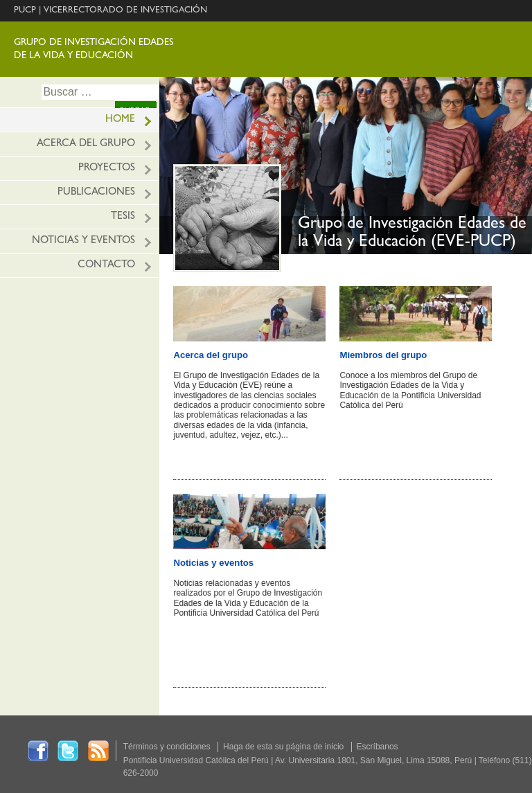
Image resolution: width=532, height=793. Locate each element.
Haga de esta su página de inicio (283, 747)
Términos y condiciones (167, 747)
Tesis (123, 217)
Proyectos (107, 169)
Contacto (106, 266)
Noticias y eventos (83, 241)
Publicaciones (96, 193)
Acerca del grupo (86, 144)
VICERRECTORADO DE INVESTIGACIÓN (125, 11)
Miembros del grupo (383, 355)
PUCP (25, 11)
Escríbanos (378, 747)
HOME (120, 120)
